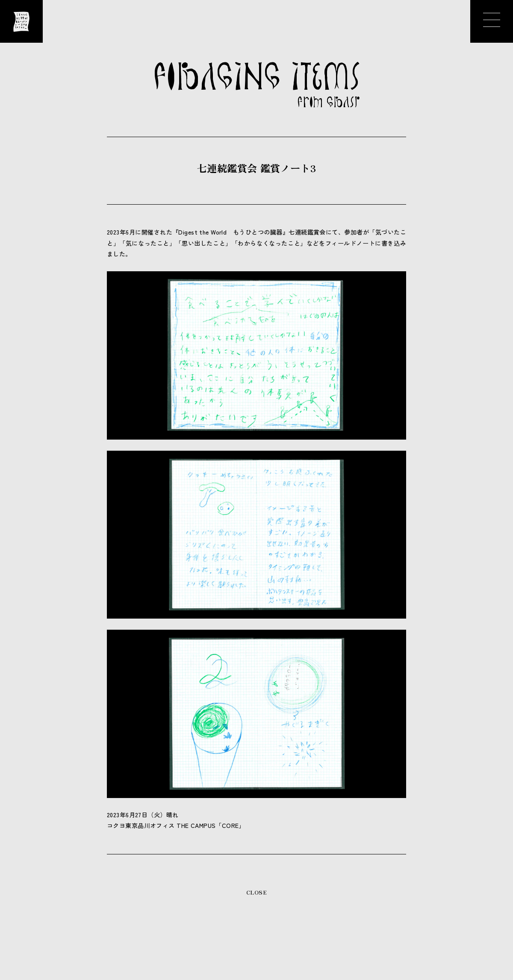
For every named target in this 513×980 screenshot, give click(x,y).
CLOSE (256, 892)
